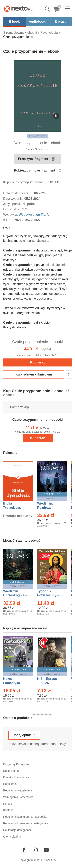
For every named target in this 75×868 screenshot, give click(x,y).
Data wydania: (14, 199)
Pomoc (8, 804)
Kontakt (8, 810)
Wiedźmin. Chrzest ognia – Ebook (15, 595)
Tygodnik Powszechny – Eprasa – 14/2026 (50, 595)
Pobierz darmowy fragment (35, 170)
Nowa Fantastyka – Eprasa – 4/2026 (15, 683)
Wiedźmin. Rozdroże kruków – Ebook (49, 508)
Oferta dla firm (12, 837)
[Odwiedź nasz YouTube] (46, 850)
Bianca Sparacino (37, 149)
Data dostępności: (16, 193)
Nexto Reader (12, 771)
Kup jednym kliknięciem (34, 374)
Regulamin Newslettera (18, 790)
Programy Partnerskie (17, 764)
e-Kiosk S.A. (49, 860)
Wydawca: (11, 215)
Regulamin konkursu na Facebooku (25, 817)
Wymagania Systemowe (18, 797)
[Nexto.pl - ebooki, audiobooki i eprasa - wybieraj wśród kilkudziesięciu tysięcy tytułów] (18, 9)
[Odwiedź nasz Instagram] (35, 850)
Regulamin (10, 784)
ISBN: (8, 220)
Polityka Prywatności (16, 777)
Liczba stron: (13, 209)
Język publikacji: (15, 204)
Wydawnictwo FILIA (34, 215)
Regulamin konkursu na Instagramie (26, 823)
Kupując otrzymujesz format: (23, 182)
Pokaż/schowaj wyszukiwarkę (48, 9)
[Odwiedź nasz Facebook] (24, 850)
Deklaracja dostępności (18, 830)
